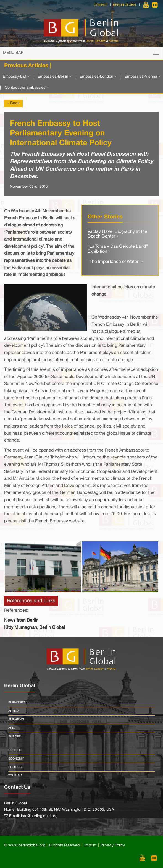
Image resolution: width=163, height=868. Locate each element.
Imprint (90, 845)
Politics (15, 767)
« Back (13, 103)
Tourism (15, 776)
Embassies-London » (98, 77)
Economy (16, 759)
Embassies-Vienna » (142, 77)
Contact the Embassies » (26, 88)
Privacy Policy (113, 845)
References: (16, 611)
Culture (15, 750)
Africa (14, 711)
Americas (16, 720)
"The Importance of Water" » (115, 262)
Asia (12, 728)
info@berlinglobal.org (39, 816)
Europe (15, 737)
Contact (101, 5)
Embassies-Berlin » (54, 77)
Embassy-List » (16, 77)
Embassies (17, 703)
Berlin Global (125, 5)
